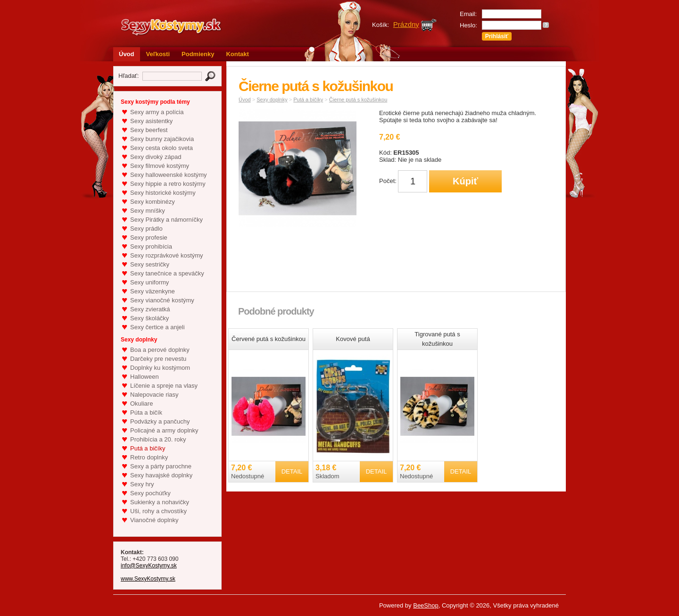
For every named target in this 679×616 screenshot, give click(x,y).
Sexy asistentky (151, 121)
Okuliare (141, 404)
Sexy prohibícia (151, 246)
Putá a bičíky (148, 448)
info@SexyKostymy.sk (149, 566)
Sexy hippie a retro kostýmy (168, 184)
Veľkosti (158, 54)
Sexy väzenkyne (153, 291)
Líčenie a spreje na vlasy (164, 386)
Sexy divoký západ (156, 157)
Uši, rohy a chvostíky (158, 511)
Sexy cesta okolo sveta (161, 148)
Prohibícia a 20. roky (158, 439)
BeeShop (426, 605)
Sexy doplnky (272, 100)
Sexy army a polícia (157, 112)
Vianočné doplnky (154, 520)
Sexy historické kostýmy (163, 193)
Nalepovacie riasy (154, 395)
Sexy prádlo (146, 229)
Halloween (145, 377)
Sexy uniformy (149, 282)
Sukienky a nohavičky (160, 502)
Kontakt (237, 54)
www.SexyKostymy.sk (148, 579)
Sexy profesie (149, 237)
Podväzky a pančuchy (160, 421)
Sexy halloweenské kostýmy (169, 175)
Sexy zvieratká (150, 309)
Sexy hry (142, 484)
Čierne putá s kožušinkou (358, 100)
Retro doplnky (149, 457)
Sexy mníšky (148, 211)
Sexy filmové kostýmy (160, 166)
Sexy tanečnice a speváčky (167, 273)
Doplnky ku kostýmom (160, 368)
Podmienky (198, 54)
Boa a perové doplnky (160, 350)
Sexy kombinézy (153, 202)
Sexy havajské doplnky (161, 475)
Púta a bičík (146, 412)
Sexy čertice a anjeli (157, 327)
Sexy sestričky (150, 264)
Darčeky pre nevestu (158, 359)
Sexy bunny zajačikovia (162, 139)
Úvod (127, 54)
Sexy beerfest (149, 130)
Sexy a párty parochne (161, 466)
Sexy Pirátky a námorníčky (166, 220)
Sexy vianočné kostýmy (162, 300)
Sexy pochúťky (150, 493)
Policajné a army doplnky (164, 430)
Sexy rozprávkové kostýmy (167, 255)
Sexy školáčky (149, 318)
